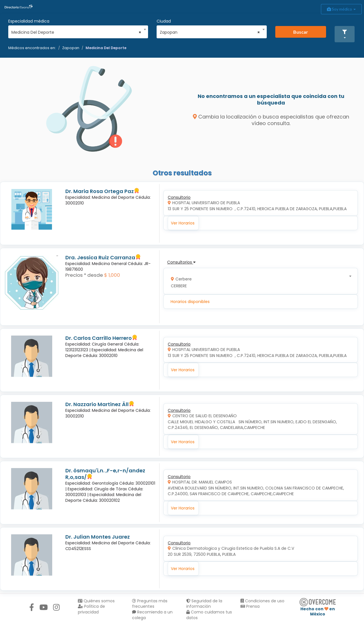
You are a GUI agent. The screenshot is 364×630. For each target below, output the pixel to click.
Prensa (250, 606)
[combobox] (76, 31)
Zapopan (71, 48)
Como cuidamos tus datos (209, 615)
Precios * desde (84, 275)
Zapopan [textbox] (210, 32)
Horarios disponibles (190, 302)
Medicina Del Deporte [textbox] (76, 32)
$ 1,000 (112, 275)
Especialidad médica (29, 21)
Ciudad (164, 21)
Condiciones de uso (262, 601)
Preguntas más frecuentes (150, 604)
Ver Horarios (183, 223)
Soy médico (341, 9)
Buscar (301, 32)
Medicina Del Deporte (106, 48)
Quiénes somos (96, 601)
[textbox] (259, 281)
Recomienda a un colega (152, 615)
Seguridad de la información (204, 604)
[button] (345, 34)
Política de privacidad (91, 609)
